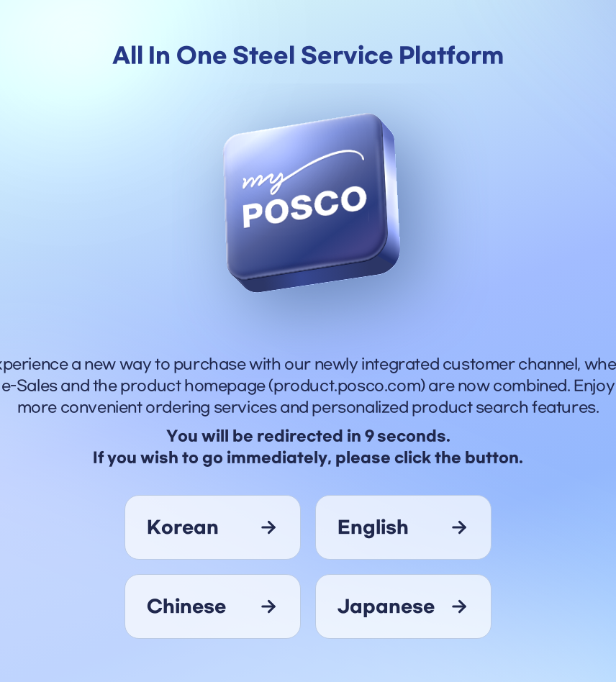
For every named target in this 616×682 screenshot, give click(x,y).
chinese (186, 607)
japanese (386, 607)
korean (183, 528)
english (373, 528)
